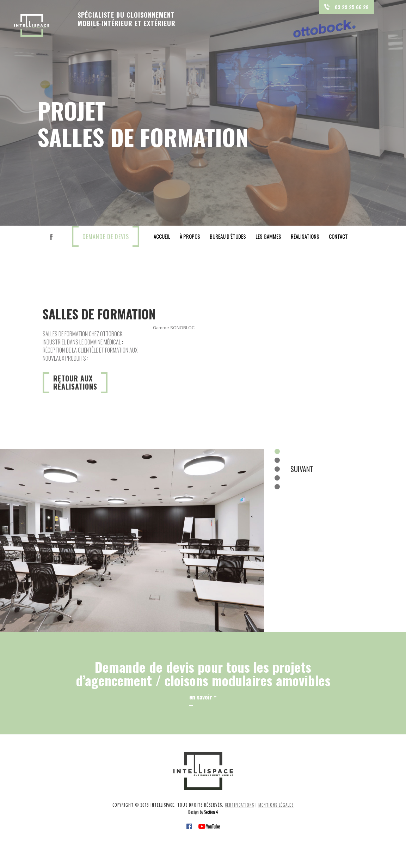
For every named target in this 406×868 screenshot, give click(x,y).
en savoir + (203, 697)
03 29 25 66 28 (346, 7)
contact (338, 236)
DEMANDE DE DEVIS (106, 237)
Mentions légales (276, 805)
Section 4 (211, 812)
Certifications (239, 805)
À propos (190, 236)
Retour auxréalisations (75, 382)
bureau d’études (228, 236)
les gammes (268, 236)
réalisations (305, 236)
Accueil (162, 236)
